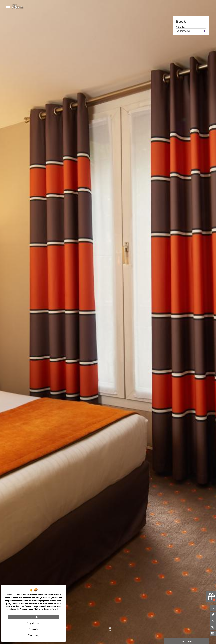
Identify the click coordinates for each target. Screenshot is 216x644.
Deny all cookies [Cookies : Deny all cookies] (34, 623)
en (213, 608)
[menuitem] (213, 615)
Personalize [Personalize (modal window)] (34, 629)
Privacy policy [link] (34, 635)
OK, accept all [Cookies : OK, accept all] (34, 617)
